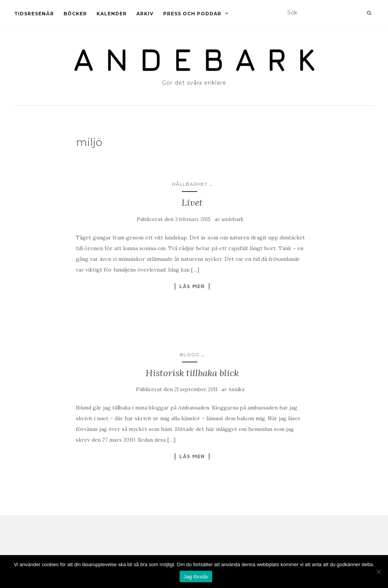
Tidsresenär (34, 14)
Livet (192, 202)
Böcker (75, 14)
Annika (236, 389)
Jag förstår (196, 577)
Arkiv (145, 14)
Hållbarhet (190, 184)
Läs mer (192, 286)
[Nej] (378, 572)
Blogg (190, 355)
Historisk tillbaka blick (192, 373)
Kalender (112, 14)
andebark (232, 219)
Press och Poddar (192, 14)
